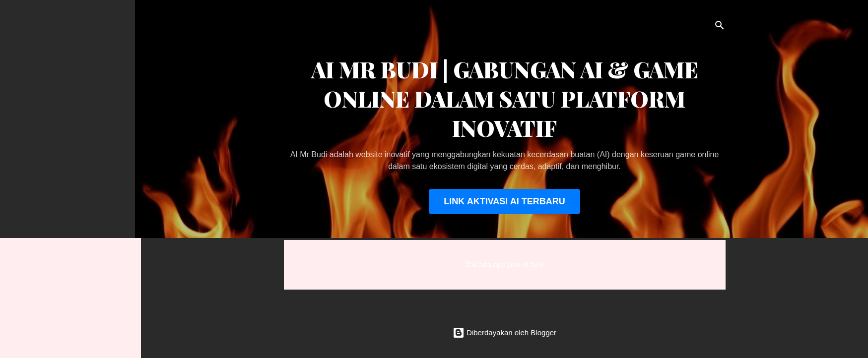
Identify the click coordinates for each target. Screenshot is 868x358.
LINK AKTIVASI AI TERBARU (504, 201)
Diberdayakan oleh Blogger (504, 332)
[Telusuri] (720, 27)
